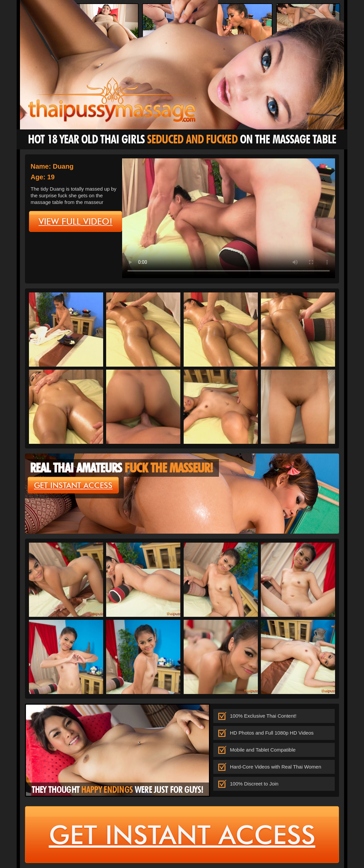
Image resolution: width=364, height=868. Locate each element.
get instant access (73, 485)
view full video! (76, 222)
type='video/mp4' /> (229, 218)
